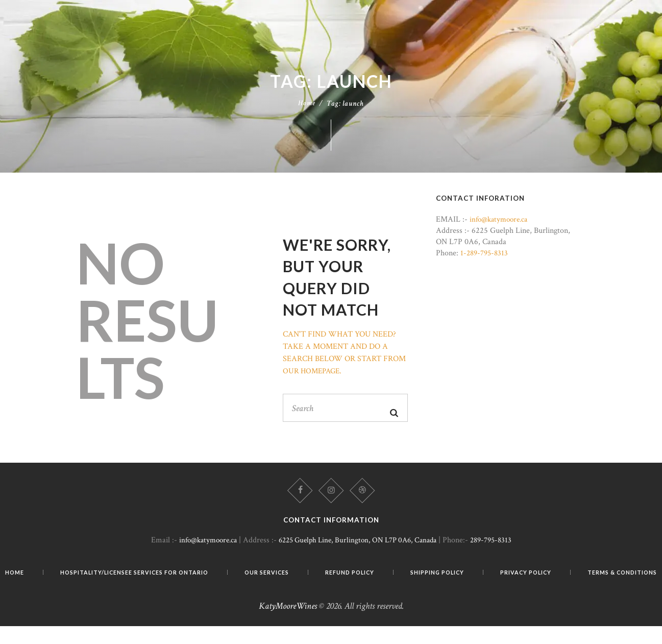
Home (307, 106)
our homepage (313, 374)
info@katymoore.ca (501, 223)
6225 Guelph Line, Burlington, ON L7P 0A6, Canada (359, 547)
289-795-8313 (500, 547)
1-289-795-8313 (486, 256)
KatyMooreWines (288, 624)
